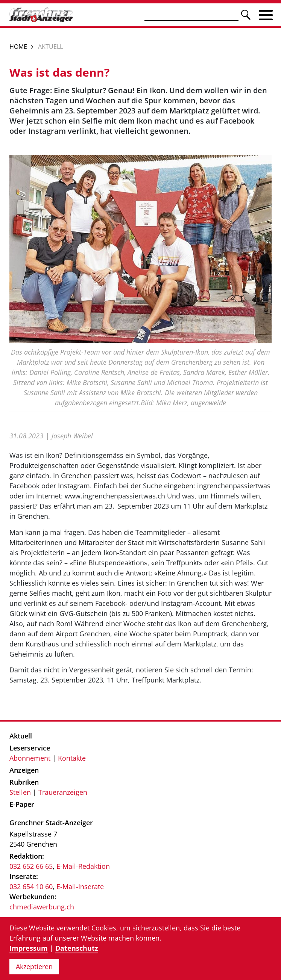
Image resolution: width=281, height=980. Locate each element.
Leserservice (30, 748)
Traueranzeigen (63, 792)
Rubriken (24, 782)
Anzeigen (24, 770)
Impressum (29, 948)
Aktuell (21, 736)
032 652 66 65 (31, 866)
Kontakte (72, 758)
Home (18, 47)
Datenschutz (77, 948)
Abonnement (30, 758)
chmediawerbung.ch (42, 907)
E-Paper (22, 804)
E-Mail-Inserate (80, 886)
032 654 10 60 (31, 886)
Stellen (20, 792)
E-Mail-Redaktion (83, 866)
